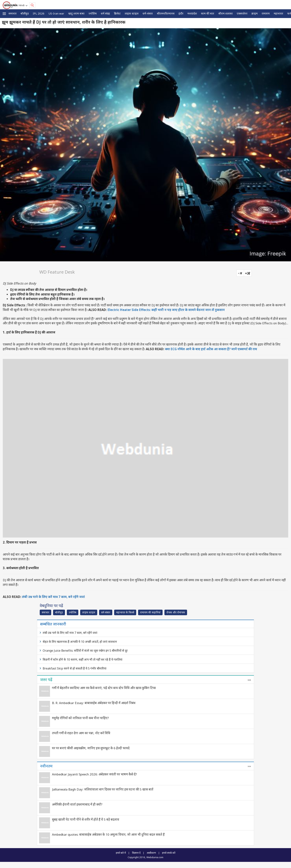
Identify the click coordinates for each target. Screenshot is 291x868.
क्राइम (255, 13)
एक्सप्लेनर (242, 13)
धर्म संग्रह (105, 13)
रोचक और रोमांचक (176, 612)
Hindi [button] (22, 5)
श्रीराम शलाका (225, 13)
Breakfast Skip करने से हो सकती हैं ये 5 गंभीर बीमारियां (75, 668)
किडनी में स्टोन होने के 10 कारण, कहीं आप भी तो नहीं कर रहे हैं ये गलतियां (82, 659)
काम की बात (208, 13)
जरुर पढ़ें (46, 680)
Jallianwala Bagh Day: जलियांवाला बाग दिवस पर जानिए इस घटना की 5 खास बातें (103, 789)
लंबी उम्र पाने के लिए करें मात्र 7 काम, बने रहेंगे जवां (53, 597)
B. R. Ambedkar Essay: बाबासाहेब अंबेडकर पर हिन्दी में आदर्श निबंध (94, 703)
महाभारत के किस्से (125, 612)
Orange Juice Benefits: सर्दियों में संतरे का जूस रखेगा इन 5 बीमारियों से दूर (85, 651)
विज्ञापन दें (136, 853)
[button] (4, 14)
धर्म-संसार (148, 13)
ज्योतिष (93, 13)
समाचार (13, 13)
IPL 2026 (39, 13)
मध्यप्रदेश (192, 13)
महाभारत (278, 13)
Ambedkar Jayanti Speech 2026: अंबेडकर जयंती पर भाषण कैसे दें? (94, 774)
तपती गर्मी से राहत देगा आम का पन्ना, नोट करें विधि (81, 733)
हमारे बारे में (121, 853)
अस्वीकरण (151, 853)
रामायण (266, 13)
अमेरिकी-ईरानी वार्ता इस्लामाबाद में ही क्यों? (77, 804)
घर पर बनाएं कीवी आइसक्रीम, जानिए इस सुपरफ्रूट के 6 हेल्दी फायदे (91, 748)
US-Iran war (56, 13)
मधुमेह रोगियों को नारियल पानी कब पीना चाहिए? (80, 718)
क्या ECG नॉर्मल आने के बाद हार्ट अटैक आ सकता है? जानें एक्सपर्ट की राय (211, 349)
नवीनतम (46, 766)
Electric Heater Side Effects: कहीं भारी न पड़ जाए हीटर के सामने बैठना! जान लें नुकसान (166, 310)
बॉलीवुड (25, 13)
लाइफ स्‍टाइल (132, 13)
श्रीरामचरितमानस (166, 13)
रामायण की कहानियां (150, 612)
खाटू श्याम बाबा (76, 13)
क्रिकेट (117, 13)
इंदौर (181, 13)
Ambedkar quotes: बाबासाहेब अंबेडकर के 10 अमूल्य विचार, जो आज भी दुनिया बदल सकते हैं (108, 834)
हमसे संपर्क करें (169, 853)
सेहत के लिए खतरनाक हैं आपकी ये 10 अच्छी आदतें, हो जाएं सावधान (80, 642)
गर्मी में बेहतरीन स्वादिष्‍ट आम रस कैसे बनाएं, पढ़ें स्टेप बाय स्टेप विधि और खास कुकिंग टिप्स (104, 688)
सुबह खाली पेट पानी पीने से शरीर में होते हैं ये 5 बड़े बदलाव (86, 819)
